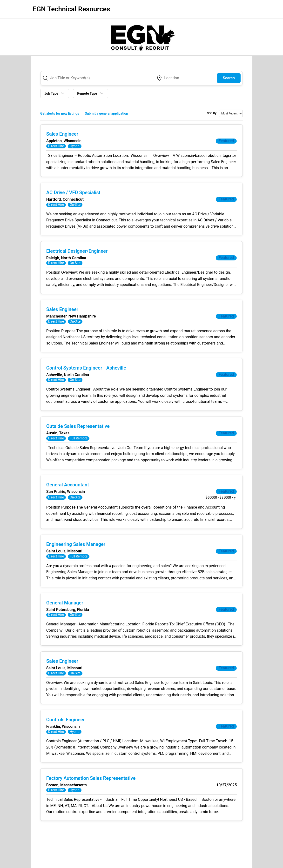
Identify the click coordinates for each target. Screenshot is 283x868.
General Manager (65, 604)
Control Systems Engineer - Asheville (86, 369)
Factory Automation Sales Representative (91, 780)
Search (229, 78)
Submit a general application (106, 113)
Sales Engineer (62, 134)
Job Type (55, 93)
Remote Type (91, 93)
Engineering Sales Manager (76, 545)
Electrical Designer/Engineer (77, 251)
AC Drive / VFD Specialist (73, 193)
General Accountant (68, 486)
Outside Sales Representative (78, 427)
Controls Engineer (66, 721)
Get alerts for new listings (60, 113)
